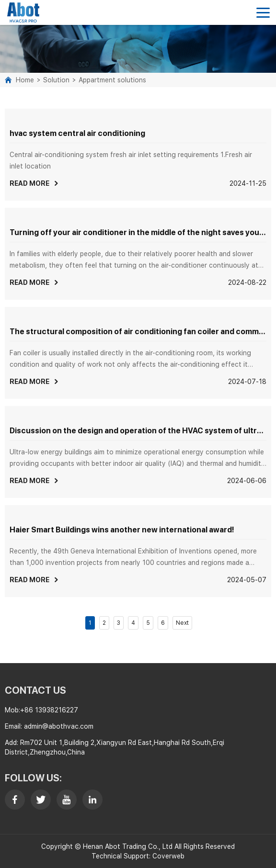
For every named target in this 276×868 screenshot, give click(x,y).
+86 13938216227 (49, 710)
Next (182, 623)
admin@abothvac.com (59, 726)
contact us (35, 690)
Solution (56, 80)
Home (25, 80)
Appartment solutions (112, 80)
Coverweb (168, 856)
